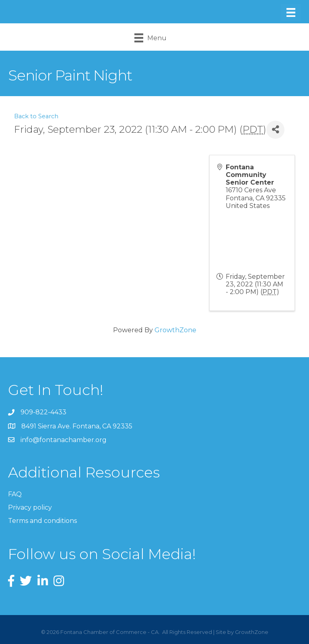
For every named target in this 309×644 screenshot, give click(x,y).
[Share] (275, 130)
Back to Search (36, 116)
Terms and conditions (42, 521)
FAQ (15, 494)
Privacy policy (30, 507)
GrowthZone (175, 330)
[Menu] (291, 12)
